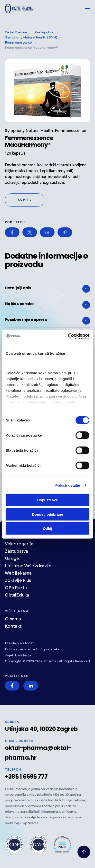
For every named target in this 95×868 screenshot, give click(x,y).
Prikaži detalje (68, 485)
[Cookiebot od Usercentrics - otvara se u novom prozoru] (68, 336)
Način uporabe (47, 305)
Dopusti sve (47, 500)
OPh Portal (16, 588)
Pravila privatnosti (20, 643)
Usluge (12, 559)
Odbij (47, 528)
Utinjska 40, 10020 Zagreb (41, 729)
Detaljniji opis (47, 289)
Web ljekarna (18, 573)
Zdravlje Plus (18, 581)
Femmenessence (18, 43)
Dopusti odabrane (47, 514)
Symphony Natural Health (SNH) (31, 37)
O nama (13, 619)
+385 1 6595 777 (26, 777)
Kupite (25, 200)
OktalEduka (17, 595)
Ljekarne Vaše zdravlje (28, 566)
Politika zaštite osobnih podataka (32, 649)
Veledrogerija (19, 544)
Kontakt (13, 626)
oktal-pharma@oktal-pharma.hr (38, 753)
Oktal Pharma (16, 32)
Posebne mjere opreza (47, 321)
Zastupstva (44, 32)
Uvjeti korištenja (18, 655)
